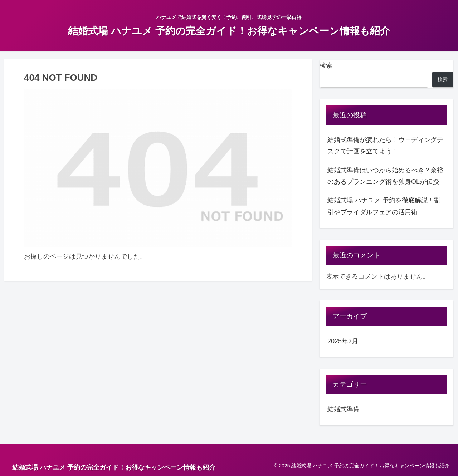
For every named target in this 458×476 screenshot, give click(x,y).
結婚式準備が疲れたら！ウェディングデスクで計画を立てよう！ (385, 146)
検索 (326, 65)
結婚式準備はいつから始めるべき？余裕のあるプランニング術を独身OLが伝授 (385, 176)
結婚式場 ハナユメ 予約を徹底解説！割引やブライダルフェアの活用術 (384, 206)
